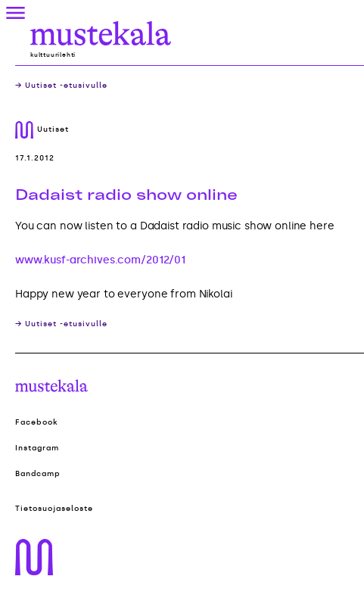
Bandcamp (38, 474)
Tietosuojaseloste (54, 509)
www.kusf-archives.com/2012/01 (100, 260)
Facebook (37, 422)
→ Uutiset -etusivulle (61, 86)
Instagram (37, 448)
